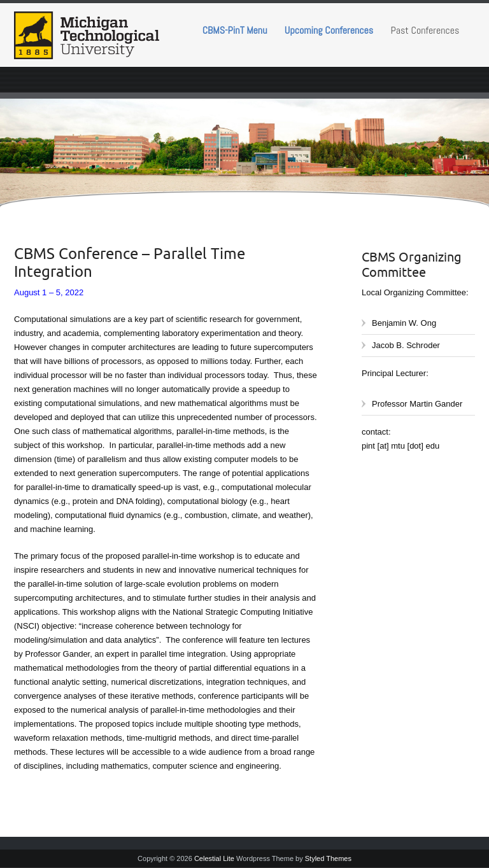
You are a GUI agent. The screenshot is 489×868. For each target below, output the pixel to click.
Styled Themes (328, 858)
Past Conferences (425, 30)
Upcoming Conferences (329, 30)
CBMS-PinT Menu (235, 30)
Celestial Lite (214, 858)
